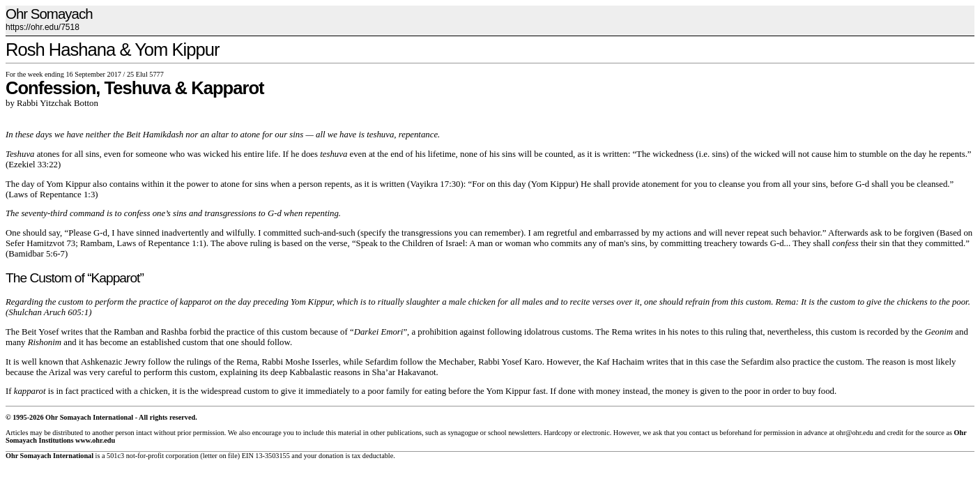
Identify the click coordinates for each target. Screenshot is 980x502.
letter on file (220, 456)
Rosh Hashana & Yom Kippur (113, 50)
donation (331, 456)
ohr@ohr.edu (854, 433)
